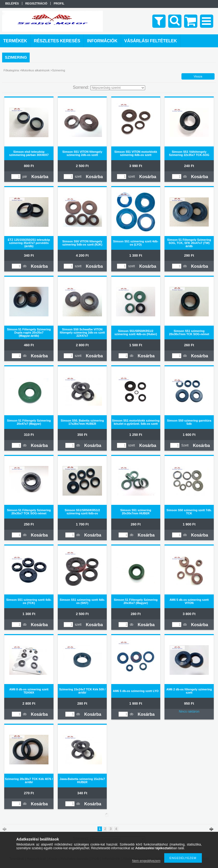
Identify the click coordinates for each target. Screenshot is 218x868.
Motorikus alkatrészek (35, 70)
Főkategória (11, 70)
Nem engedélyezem (146, 861)
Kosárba (40, 177)
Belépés (12, 3)
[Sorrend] (118, 88)
